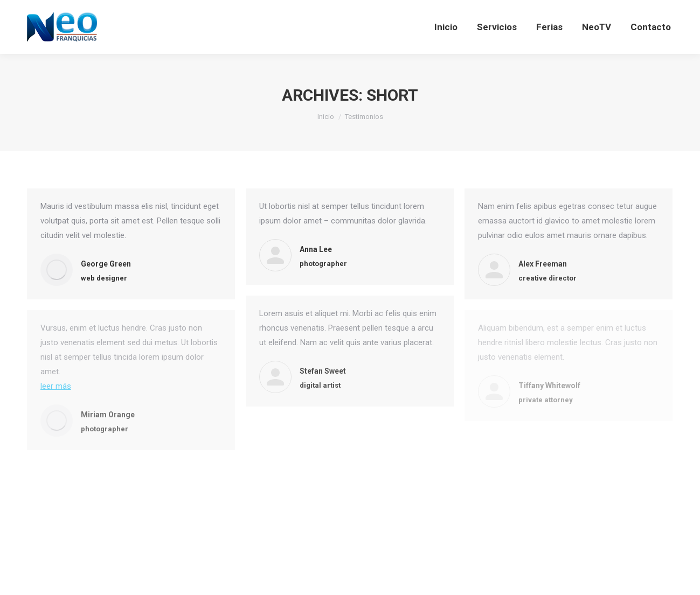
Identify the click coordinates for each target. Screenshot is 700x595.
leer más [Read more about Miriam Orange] (56, 386)
